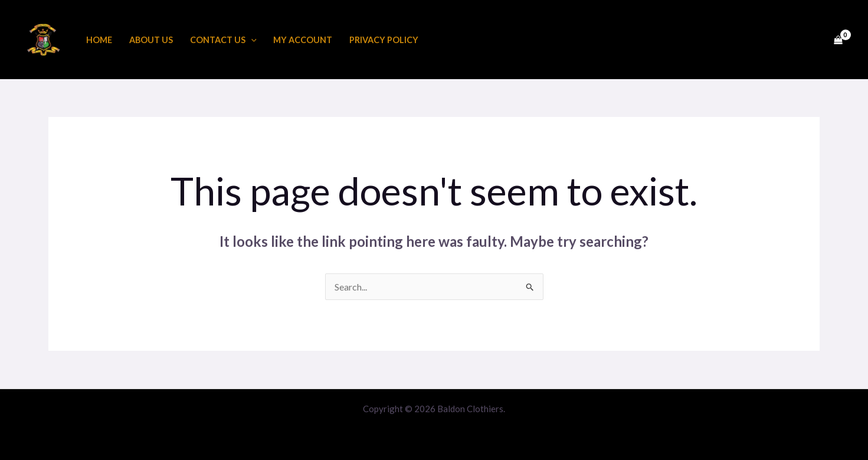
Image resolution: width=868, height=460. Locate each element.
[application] (251, 40)
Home (99, 40)
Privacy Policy (384, 40)
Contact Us (223, 40)
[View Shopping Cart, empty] (838, 40)
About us (151, 40)
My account (303, 40)
